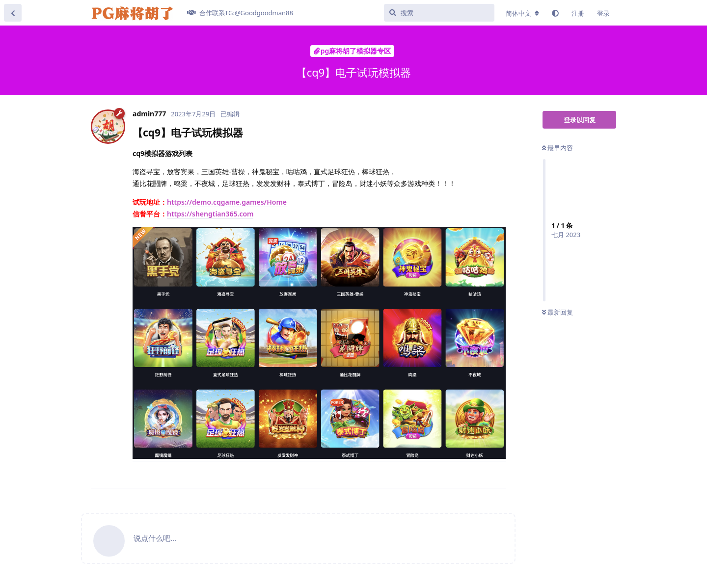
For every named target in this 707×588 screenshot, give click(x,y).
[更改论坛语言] (522, 13)
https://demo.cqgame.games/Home (227, 202)
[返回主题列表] (13, 13)
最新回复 (557, 312)
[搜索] (439, 13)
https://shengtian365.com (210, 214)
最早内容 (557, 148)
